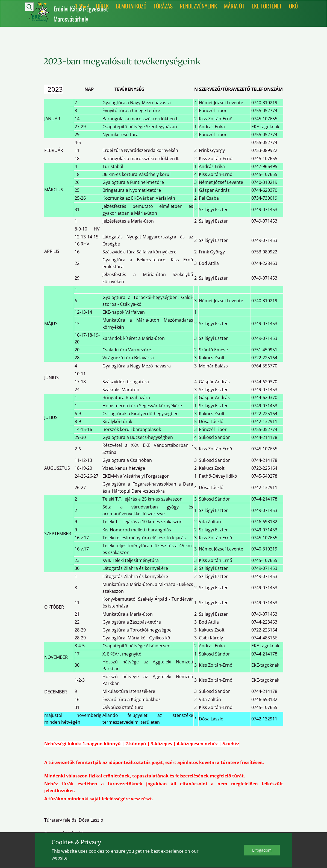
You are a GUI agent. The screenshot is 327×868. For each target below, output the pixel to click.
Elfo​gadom (262, 850)
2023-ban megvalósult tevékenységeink (122, 61)
